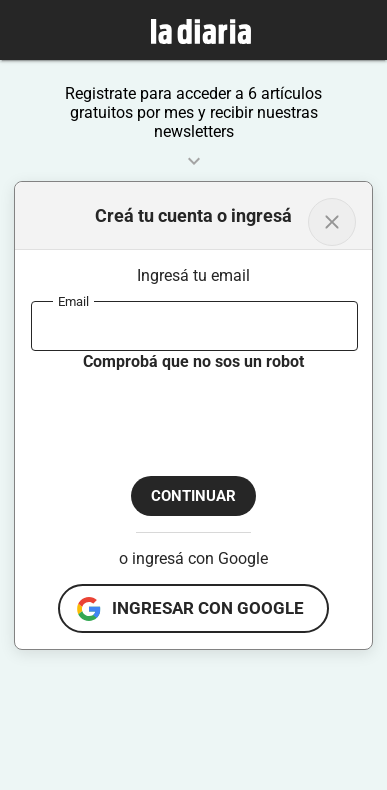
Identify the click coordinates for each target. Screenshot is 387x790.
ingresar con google (208, 608)
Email (73, 300)
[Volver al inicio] (332, 222)
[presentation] (183, 412)
